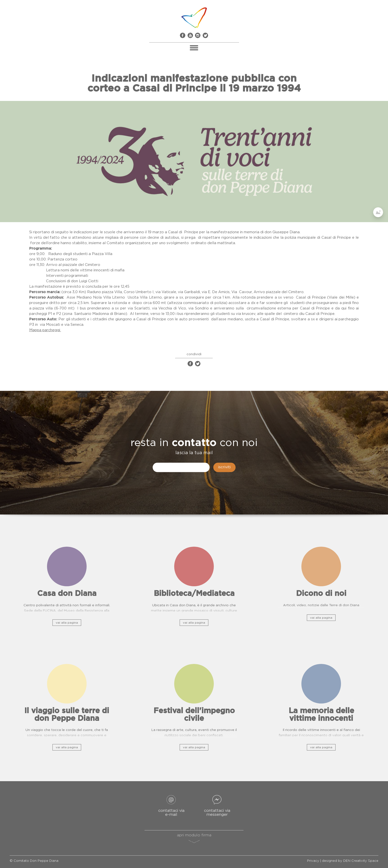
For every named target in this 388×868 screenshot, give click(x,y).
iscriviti (224, 467)
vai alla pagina (67, 623)
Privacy (313, 861)
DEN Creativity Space (361, 861)
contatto (194, 443)
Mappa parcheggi (45, 330)
